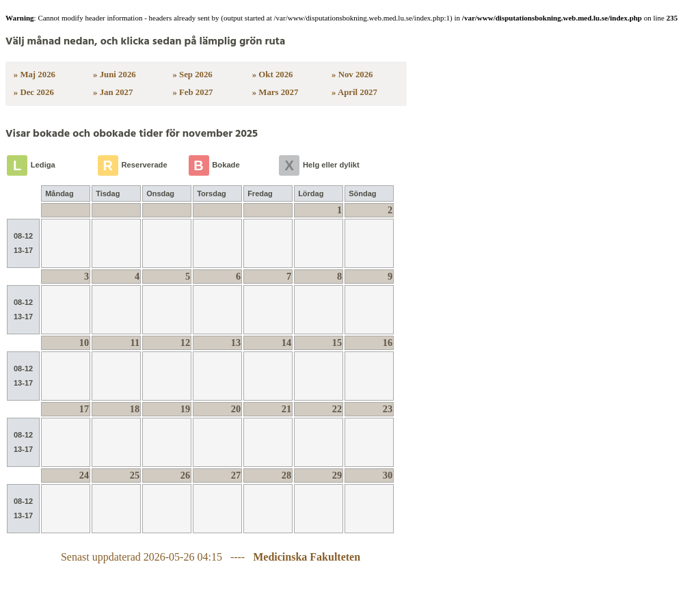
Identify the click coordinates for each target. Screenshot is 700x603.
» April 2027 (354, 92)
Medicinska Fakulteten (307, 557)
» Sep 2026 (192, 75)
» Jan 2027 (113, 92)
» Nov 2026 (352, 75)
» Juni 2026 (115, 75)
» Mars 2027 (275, 92)
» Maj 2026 (35, 75)
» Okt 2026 (273, 75)
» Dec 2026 (34, 92)
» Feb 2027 (192, 92)
